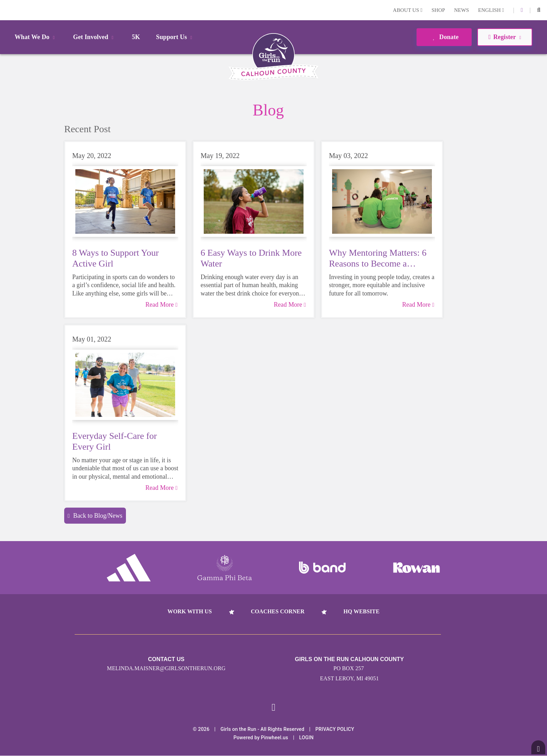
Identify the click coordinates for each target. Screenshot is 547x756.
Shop (438, 10)
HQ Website (361, 611)
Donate (444, 37)
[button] (539, 10)
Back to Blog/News (95, 516)
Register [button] (505, 37)
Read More (162, 305)
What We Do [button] (36, 37)
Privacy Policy (335, 729)
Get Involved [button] (95, 37)
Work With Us (190, 611)
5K (136, 37)
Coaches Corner (278, 611)
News (462, 10)
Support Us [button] (175, 37)
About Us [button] (408, 10)
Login (7, 10)
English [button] (491, 10)
